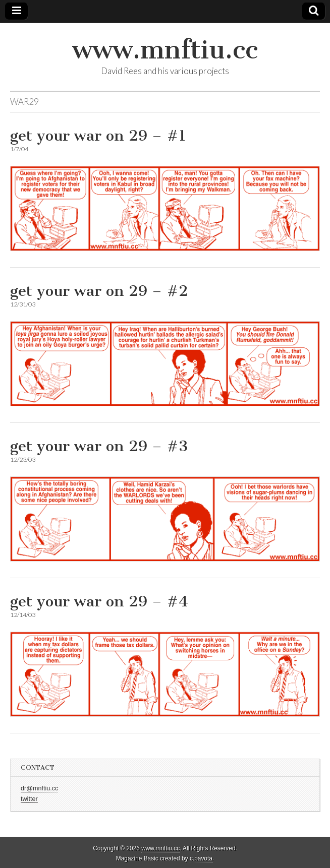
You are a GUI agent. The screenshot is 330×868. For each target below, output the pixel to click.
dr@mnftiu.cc (39, 788)
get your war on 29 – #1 (98, 136)
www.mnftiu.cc (165, 50)
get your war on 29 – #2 (99, 291)
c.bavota (201, 858)
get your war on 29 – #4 (99, 601)
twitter (29, 799)
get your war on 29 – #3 (99, 446)
